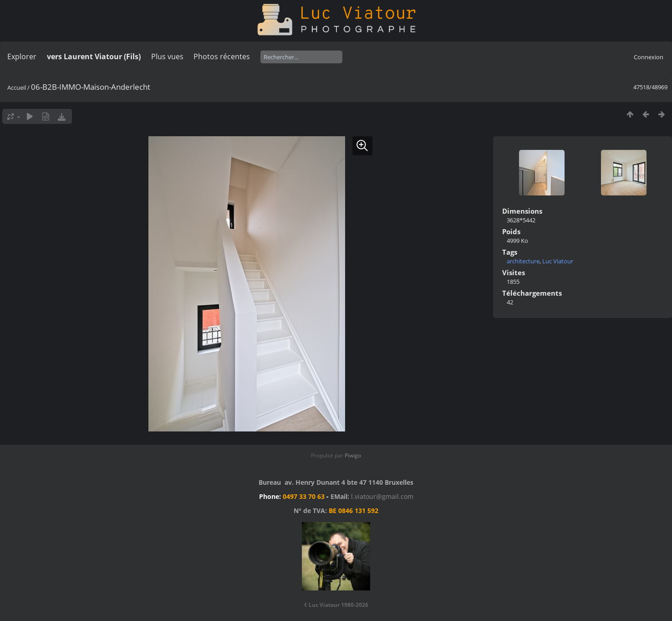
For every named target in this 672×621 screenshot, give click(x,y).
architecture (523, 261)
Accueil (17, 87)
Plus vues (167, 56)
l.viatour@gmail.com (382, 496)
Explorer (22, 56)
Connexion (649, 57)
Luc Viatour (558, 261)
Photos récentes (222, 56)
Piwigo (353, 455)
